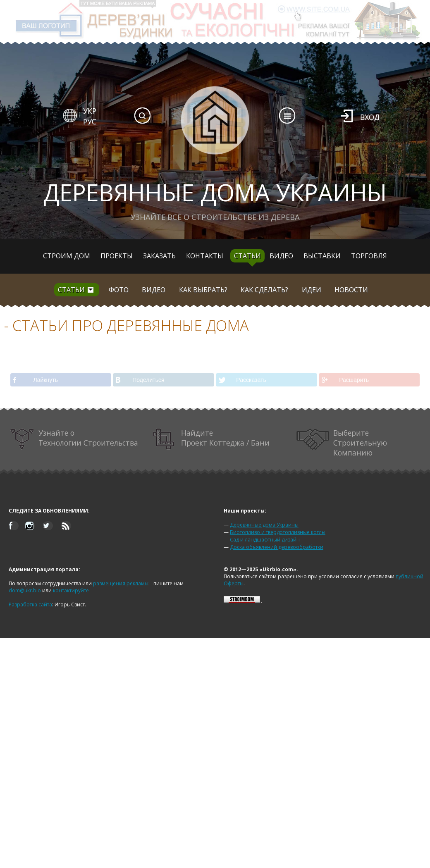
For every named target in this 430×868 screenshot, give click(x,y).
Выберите (342, 443)
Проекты (117, 256)
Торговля (369, 256)
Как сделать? (264, 290)
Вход (370, 117)
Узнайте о (74, 439)
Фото (119, 290)
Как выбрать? (203, 290)
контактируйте (71, 590)
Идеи (312, 290)
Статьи (247, 256)
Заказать (159, 256)
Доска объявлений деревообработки (277, 547)
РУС (90, 122)
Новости (351, 290)
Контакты (205, 256)
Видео (281, 256)
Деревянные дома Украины (264, 525)
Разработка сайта (30, 604)
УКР (90, 111)
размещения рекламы (121, 583)
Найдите (211, 439)
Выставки (322, 256)
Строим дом (67, 256)
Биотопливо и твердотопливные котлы (278, 532)
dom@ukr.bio (25, 590)
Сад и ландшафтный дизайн (265, 540)
